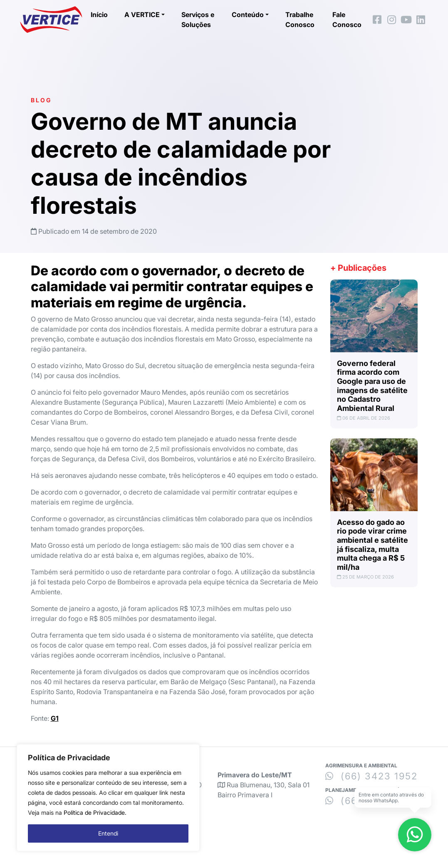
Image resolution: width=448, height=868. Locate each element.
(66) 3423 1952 (371, 776)
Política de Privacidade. (95, 812)
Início (99, 15)
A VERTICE (142, 15)
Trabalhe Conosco (300, 20)
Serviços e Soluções (198, 20)
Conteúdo (248, 15)
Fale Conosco (347, 20)
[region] (108, 798)
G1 (55, 718)
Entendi (108, 833)
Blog (41, 100)
